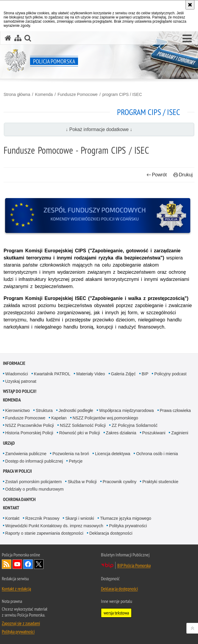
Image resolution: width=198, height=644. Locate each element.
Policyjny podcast (170, 374)
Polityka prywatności (128, 526)
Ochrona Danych (19, 499)
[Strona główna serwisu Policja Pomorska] (8, 38)
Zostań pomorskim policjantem (34, 482)
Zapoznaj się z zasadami (21, 623)
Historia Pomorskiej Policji (29, 433)
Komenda (44, 94)
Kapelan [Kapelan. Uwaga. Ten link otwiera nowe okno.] (59, 418)
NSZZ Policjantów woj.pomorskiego (105, 418)
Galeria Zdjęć (123, 374)
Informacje (14, 363)
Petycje (76, 461)
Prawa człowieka (175, 410)
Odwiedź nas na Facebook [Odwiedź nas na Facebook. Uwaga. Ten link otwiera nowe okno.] (28, 564)
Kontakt (11, 508)
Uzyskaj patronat (21, 381)
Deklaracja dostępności (111, 533)
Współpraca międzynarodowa (127, 410)
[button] (187, 39)
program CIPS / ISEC (122, 94)
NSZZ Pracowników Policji (30, 425)
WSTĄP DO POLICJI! (20, 391)
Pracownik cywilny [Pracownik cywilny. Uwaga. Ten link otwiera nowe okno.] (120, 482)
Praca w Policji (17, 471)
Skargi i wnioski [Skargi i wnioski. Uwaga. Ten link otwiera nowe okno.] (79, 518)
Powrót (157, 175)
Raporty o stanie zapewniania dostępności (44, 533)
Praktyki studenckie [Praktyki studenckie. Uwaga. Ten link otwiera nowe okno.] (160, 482)
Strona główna (17, 94)
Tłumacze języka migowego (126, 518)
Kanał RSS (7, 564)
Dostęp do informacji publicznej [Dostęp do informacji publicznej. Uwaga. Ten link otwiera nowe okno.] (34, 461)
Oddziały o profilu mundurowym (35, 489)
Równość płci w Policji (80, 433)
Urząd (9, 443)
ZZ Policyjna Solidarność (135, 425)
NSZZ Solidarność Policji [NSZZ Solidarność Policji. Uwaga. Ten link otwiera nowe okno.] (83, 425)
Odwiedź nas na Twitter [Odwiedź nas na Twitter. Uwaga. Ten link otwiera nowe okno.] (39, 564)
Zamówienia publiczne (26, 454)
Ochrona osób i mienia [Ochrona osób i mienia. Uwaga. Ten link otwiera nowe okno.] (157, 454)
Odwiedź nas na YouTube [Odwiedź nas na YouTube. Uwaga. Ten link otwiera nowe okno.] (17, 564)
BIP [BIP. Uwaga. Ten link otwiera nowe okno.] (145, 374)
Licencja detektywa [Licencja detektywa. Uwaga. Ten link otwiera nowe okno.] (113, 454)
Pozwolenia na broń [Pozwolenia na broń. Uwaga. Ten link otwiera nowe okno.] (71, 454)
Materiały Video (91, 374)
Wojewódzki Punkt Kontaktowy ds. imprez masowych (54, 526)
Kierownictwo (18, 410)
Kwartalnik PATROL (52, 374)
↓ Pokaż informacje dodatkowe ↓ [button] (99, 129)
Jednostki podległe (76, 410)
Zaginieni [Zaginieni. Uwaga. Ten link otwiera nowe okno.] (180, 433)
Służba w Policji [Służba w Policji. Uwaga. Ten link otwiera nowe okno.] (82, 482)
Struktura (44, 410)
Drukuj (183, 175)
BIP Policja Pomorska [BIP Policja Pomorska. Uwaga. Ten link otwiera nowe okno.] (134, 565)
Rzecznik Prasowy (42, 518)
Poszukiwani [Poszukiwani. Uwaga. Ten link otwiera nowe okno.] (154, 433)
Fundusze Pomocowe (78, 94)
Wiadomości (17, 374)
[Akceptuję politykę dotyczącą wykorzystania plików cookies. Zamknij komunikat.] (190, 5)
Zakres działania (121, 433)
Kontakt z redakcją (16, 589)
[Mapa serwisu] (18, 38)
